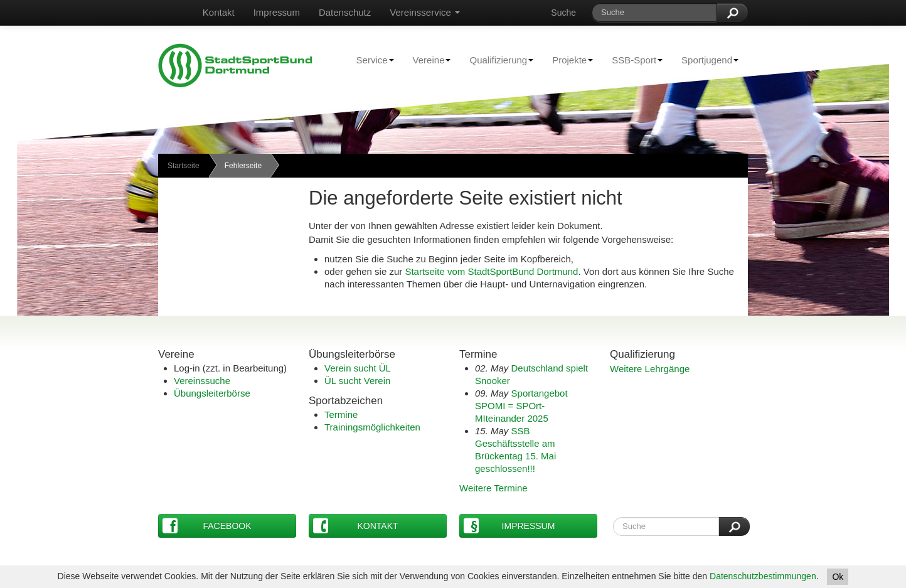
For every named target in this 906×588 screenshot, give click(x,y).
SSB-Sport (632, 60)
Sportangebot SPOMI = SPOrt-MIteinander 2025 (521, 406)
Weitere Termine (493, 488)
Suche (563, 13)
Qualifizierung (497, 60)
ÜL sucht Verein (357, 381)
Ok (838, 577)
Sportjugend (705, 60)
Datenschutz (345, 12)
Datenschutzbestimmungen (763, 576)
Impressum (277, 12)
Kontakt (219, 12)
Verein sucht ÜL (358, 368)
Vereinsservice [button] (425, 12)
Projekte (568, 60)
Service (370, 60)
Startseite (184, 166)
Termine (341, 414)
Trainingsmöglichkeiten (372, 427)
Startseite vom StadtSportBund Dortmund (491, 271)
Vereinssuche (202, 381)
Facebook (207, 526)
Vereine (427, 60)
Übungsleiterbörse (212, 393)
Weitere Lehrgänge (650, 369)
